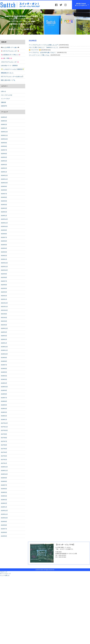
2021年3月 (4, 321)
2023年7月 (4, 237)
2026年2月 (4, 124)
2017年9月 (4, 434)
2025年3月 (4, 165)
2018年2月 (4, 416)
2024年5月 (4, 201)
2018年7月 (4, 398)
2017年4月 (4, 452)
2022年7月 (4, 281)
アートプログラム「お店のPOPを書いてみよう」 (43, 53)
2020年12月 (4, 328)
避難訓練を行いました (7, 73)
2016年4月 (4, 496)
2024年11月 (4, 179)
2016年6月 (4, 489)
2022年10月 (4, 270)
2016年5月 (4, 492)
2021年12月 (4, 303)
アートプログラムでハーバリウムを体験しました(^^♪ (44, 45)
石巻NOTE (4, 106)
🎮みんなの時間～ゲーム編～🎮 (10, 47)
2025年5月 (4, 157)
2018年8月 (4, 394)
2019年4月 (4, 376)
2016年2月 (4, 503)
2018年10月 (4, 387)
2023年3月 (4, 252)
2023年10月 (4, 226)
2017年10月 (4, 430)
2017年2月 (4, 460)
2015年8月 (4, 525)
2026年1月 (4, 128)
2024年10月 (4, 183)
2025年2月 (4, 168)
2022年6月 (4, 285)
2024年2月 (4, 212)
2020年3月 (4, 336)
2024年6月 (4, 197)
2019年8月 (4, 361)
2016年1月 (4, 507)
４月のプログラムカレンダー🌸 (10, 62)
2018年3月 (4, 412)
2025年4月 (4, 161)
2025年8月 (4, 146)
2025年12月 (4, 132)
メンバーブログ (5, 99)
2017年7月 (4, 441)
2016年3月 (4, 500)
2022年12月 (4, 263)
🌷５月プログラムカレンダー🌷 (10, 51)
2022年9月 (4, 274)
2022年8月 (4, 277)
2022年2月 (4, 296)
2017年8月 (4, 438)
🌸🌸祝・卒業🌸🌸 (6, 58)
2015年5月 (4, 536)
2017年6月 (4, 445)
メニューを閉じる (5, 575)
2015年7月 (4, 529)
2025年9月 (4, 143)
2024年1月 (4, 216)
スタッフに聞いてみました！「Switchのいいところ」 (44, 47)
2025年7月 (4, 150)
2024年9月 (4, 186)
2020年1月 (4, 343)
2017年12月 (4, 423)
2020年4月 (4, 332)
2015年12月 (4, 511)
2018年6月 (4, 401)
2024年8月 (4, 190)
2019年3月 (4, 379)
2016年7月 (4, 485)
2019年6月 (4, 369)
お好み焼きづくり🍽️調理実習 (9, 66)
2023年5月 (4, 245)
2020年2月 (4, 339)
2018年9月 (4, 390)
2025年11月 (4, 135)
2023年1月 (4, 259)
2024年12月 (4, 175)
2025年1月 (4, 172)
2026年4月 (4, 117)
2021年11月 (4, 307)
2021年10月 (4, 310)
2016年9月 (4, 478)
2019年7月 (4, 365)
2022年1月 (4, 299)
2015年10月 (4, 518)
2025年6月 (4, 154)
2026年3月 (4, 121)
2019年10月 (4, 354)
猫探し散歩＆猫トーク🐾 (8, 80)
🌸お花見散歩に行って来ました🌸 (11, 55)
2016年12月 (4, 467)
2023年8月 (4, 234)
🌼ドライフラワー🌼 (35, 50)
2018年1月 (4, 420)
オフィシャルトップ (5, 574)
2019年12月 (4, 347)
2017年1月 (4, 463)
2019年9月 (4, 358)
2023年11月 (4, 223)
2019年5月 (4, 372)
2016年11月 (4, 471)
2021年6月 (4, 314)
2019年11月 (4, 350)
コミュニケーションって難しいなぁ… (40, 55)
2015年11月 (4, 514)
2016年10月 (4, 474)
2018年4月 (4, 409)
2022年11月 (4, 267)
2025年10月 (4, 139)
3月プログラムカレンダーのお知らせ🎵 (12, 77)
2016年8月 (4, 481)
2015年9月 (4, 522)
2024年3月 (4, 208)
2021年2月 (4, 325)
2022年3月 (4, 292)
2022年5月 (4, 288)
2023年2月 (4, 256)
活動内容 (3, 102)
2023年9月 (4, 230)
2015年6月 (4, 532)
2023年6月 (4, 241)
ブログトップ (4, 572)
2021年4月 (4, 318)
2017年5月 (4, 449)
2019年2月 (4, 383)
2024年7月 (4, 194)
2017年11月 (4, 427)
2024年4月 (4, 205)
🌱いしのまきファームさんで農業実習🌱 (13, 69)
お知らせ (3, 91)
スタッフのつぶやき (7, 95)
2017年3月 (4, 456)
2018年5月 (4, 405)
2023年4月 (4, 248)
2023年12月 (4, 219)
